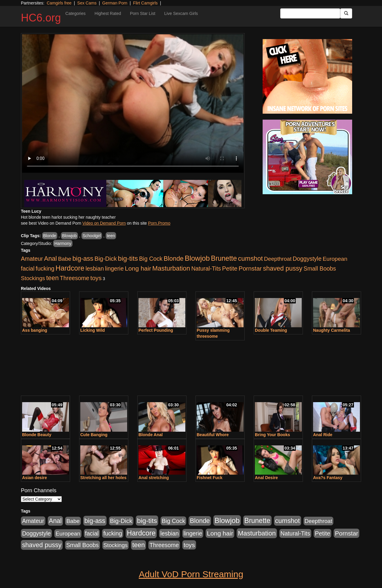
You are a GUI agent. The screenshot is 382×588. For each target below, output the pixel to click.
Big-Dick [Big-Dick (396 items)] (106, 259)
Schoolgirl (92, 236)
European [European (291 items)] (335, 259)
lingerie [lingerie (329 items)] (114, 268)
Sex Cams (87, 3)
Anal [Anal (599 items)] (51, 259)
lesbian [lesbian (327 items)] (95, 268)
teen (111, 236)
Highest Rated (108, 13)
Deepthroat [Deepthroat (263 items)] (278, 259)
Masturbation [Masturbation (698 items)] (171, 268)
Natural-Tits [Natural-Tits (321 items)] (206, 268)
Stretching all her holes (103, 478)
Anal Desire (266, 478)
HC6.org (41, 18)
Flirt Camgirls (145, 3)
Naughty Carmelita (332, 330)
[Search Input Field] (310, 13)
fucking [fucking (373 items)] (45, 268)
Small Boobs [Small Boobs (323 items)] (320, 268)
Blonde (50, 236)
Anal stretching (154, 478)
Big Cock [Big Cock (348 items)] (151, 259)
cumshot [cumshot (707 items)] (251, 258)
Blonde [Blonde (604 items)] (174, 259)
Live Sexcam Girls (181, 13)
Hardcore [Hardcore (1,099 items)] (70, 268)
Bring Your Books (272, 435)
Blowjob (69, 236)
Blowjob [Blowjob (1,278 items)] (197, 258)
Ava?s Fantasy (328, 478)
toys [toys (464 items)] (96, 278)
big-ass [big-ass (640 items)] (83, 258)
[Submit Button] (346, 13)
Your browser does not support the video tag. (133, 104)
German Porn (115, 3)
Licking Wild (93, 330)
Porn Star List (143, 13)
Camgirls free (59, 3)
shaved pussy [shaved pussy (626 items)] (283, 268)
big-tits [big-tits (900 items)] (128, 258)
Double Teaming (271, 330)
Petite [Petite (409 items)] (230, 268)
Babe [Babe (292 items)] (64, 259)
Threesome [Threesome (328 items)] (75, 278)
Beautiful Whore (213, 435)
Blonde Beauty (37, 435)
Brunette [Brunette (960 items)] (224, 258)
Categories (76, 13)
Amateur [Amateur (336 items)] (32, 259)
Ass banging (35, 330)
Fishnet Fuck (210, 478)
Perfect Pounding (156, 330)
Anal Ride (323, 435)
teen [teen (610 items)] (53, 278)
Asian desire (34, 478)
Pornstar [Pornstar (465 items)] (250, 268)
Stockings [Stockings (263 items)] (33, 278)
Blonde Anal (151, 435)
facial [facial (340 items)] (28, 268)
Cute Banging (94, 435)
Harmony (63, 243)
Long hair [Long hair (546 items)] (138, 268)
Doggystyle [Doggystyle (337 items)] (307, 259)
